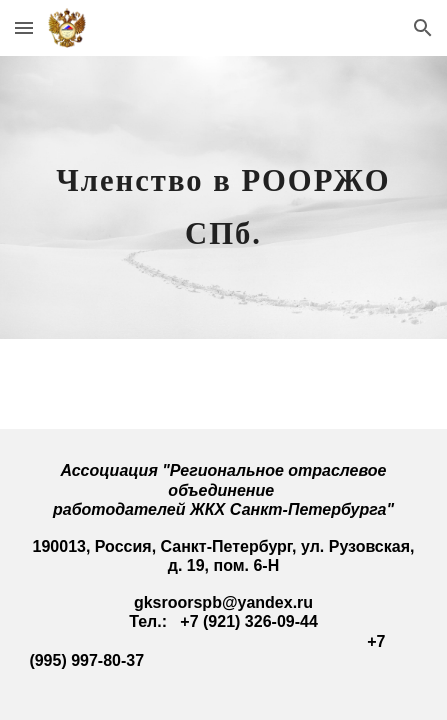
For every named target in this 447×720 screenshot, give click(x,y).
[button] (24, 27)
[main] (223, 197)
